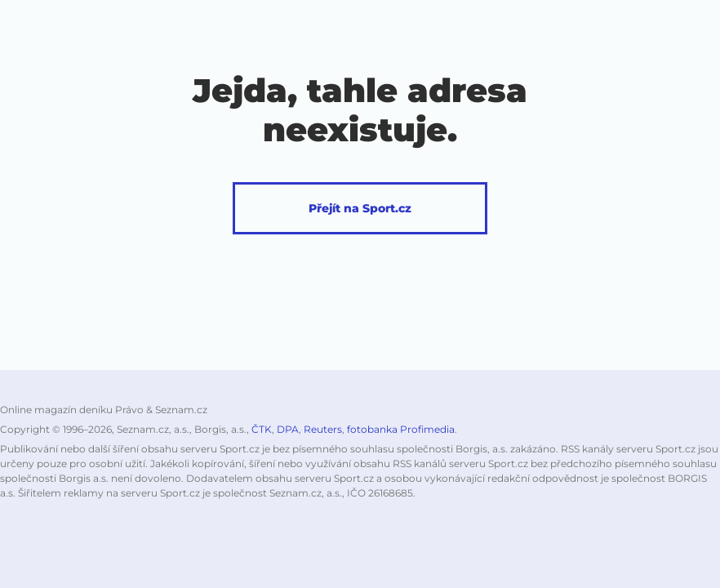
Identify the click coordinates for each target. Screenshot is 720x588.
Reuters (323, 429)
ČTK (262, 429)
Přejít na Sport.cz (360, 208)
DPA (288, 429)
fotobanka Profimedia (401, 429)
